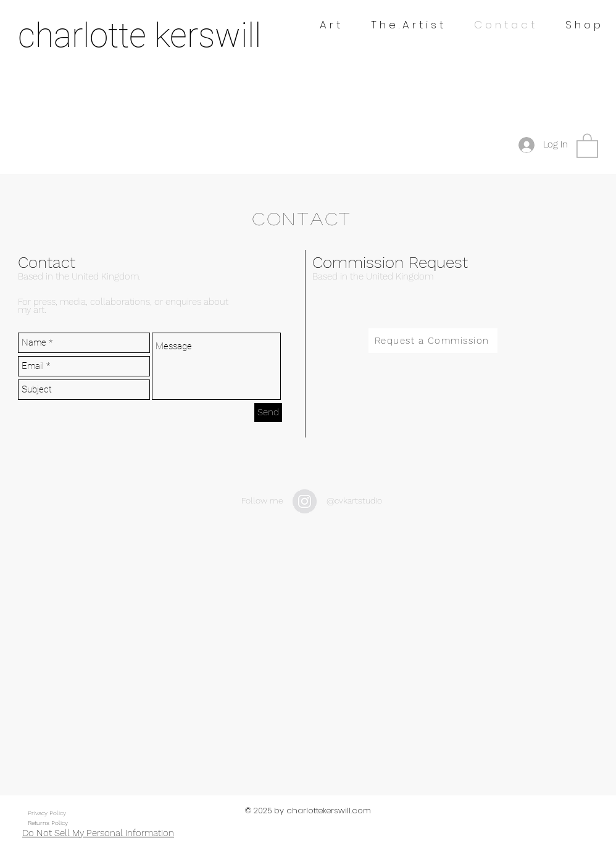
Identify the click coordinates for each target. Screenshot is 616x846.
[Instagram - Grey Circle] (305, 501)
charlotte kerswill (139, 35)
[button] (587, 145)
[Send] (268, 413)
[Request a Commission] (433, 341)
